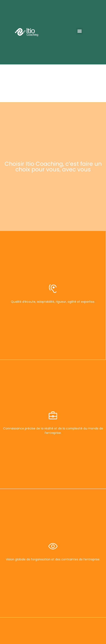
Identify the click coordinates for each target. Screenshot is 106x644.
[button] (79, 31)
